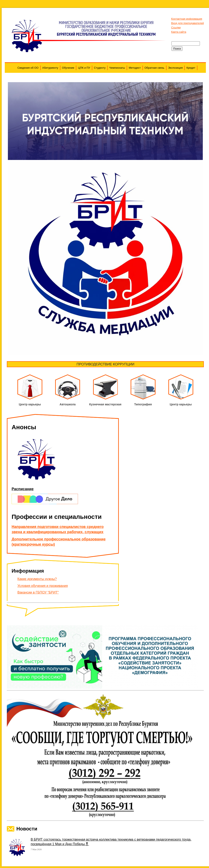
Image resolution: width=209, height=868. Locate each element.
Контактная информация (187, 19)
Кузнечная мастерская (105, 404)
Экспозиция (176, 68)
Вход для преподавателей (187, 23)
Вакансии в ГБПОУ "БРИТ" (38, 592)
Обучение (68, 68)
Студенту (100, 68)
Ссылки (176, 27)
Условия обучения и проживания (43, 586)
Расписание (23, 489)
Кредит (191, 68)
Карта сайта (179, 32)
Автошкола (67, 404)
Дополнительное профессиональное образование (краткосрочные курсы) (59, 542)
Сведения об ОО (28, 68)
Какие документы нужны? (37, 579)
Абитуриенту (50, 68)
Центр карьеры (30, 404)
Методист (135, 68)
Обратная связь (154, 68)
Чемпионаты (117, 68)
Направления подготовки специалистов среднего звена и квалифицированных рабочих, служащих (58, 529)
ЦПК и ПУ (84, 68)
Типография (143, 404)
